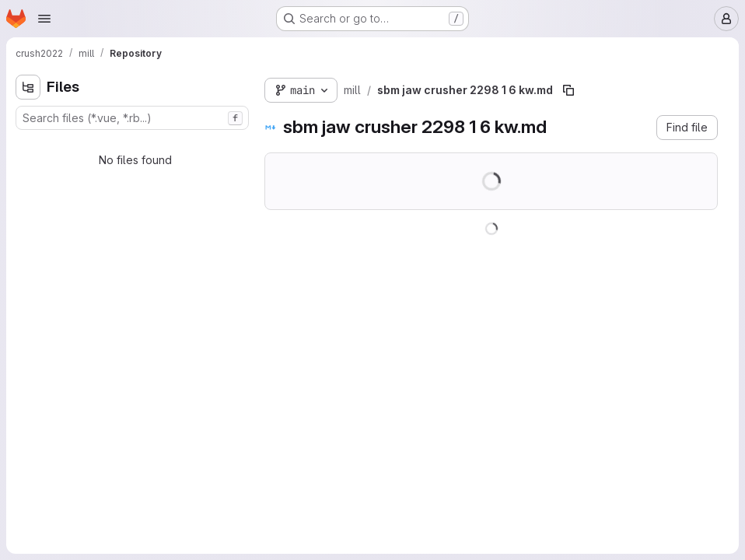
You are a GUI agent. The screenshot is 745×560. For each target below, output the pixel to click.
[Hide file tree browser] (28, 87)
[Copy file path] (568, 90)
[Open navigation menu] (44, 19)
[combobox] (132, 118)
